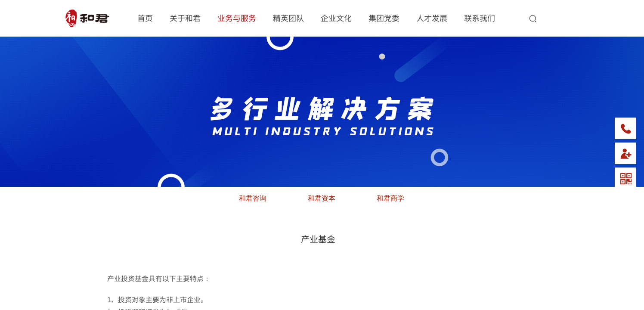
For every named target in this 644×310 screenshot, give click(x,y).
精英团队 (288, 18)
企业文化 (336, 18)
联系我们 (480, 18)
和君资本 (322, 198)
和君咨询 (253, 198)
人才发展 (432, 18)
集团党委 (384, 18)
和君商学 (390, 198)
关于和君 (185, 18)
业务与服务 (237, 18)
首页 (145, 18)
